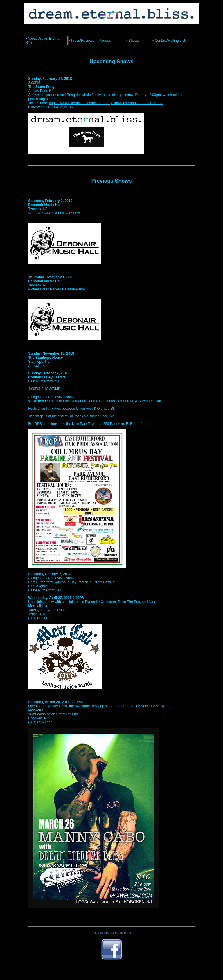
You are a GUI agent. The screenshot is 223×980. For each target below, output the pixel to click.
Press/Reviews (83, 41)
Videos (105, 41)
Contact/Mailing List (170, 41)
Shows (134, 41)
